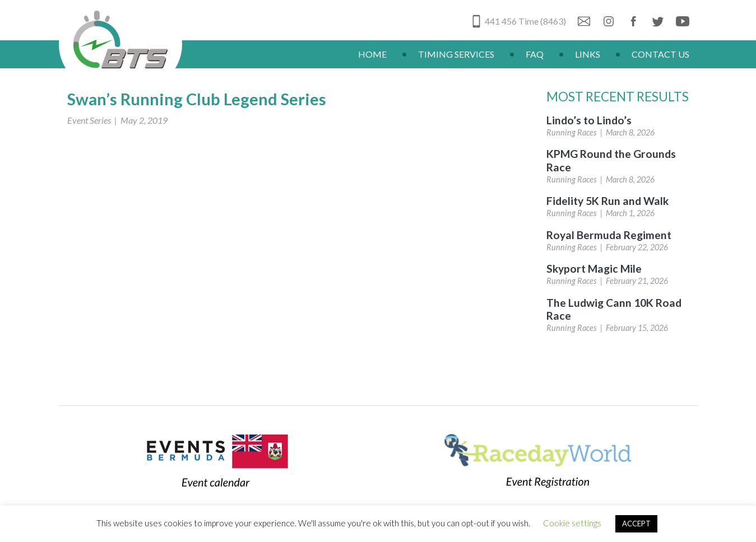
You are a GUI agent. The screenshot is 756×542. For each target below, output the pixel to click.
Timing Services (456, 54)
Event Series (89, 120)
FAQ (535, 54)
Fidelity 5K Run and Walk (607, 201)
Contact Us (660, 54)
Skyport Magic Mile (594, 268)
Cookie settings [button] (572, 523)
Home (372, 54)
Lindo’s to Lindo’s (589, 120)
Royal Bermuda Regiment (609, 235)
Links (588, 54)
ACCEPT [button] (636, 524)
